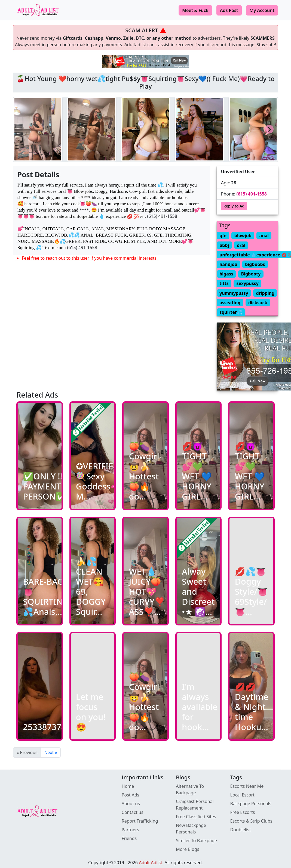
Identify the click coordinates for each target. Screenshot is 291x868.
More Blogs (187, 849)
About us (131, 804)
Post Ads (131, 795)
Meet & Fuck (195, 10)
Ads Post (229, 10)
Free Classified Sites (196, 817)
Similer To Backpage (196, 841)
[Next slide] (269, 129)
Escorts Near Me (247, 786)
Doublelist (241, 830)
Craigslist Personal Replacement (195, 805)
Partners (130, 830)
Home (128, 786)
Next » (50, 752)
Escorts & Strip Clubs (251, 821)
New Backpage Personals (191, 829)
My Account (262, 10)
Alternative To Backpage (190, 789)
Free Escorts (243, 812)
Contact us (133, 812)
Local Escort (242, 795)
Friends (129, 838)
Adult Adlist (151, 863)
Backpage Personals (251, 804)
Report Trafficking (140, 821)
